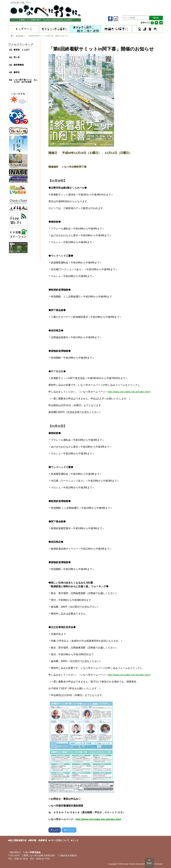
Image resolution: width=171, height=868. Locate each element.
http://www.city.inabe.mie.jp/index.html (129, 392)
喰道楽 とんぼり (22, 50)
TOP (149, 862)
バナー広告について (60, 840)
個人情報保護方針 (18, 840)
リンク (75, 840)
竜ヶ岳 (17, 57)
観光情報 (20, 36)
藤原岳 (17, 72)
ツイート (69, 830)
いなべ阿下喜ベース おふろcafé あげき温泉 (26, 81)
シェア (55, 830)
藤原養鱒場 (19, 65)
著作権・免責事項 (38, 840)
